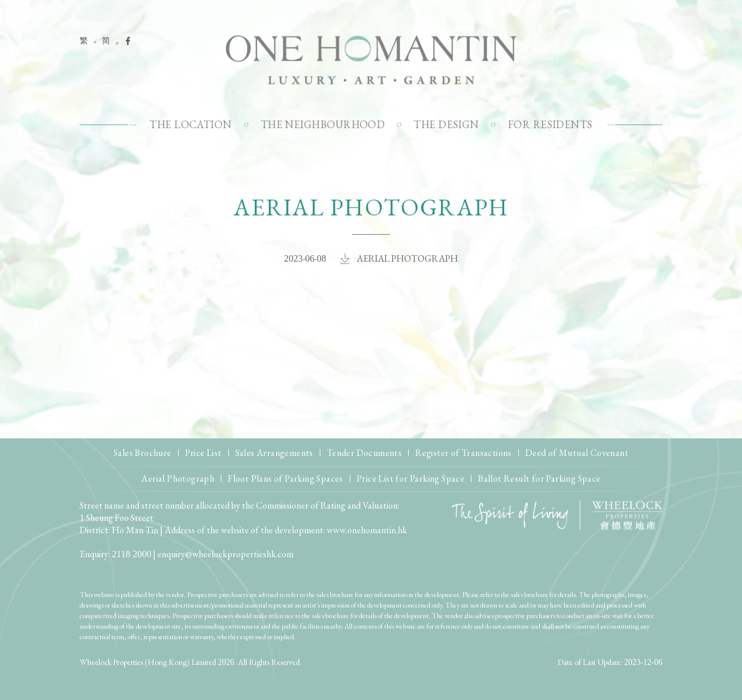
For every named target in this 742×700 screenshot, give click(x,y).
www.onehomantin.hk (367, 530)
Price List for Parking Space (411, 478)
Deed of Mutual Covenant (577, 453)
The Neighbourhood (323, 124)
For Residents (550, 124)
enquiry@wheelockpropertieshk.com (225, 554)
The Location (190, 124)
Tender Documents (364, 453)
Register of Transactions (464, 453)
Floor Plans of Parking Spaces (285, 478)
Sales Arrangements (274, 453)
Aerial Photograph (178, 478)
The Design (446, 124)
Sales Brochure (143, 453)
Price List (204, 453)
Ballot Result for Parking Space (539, 478)
